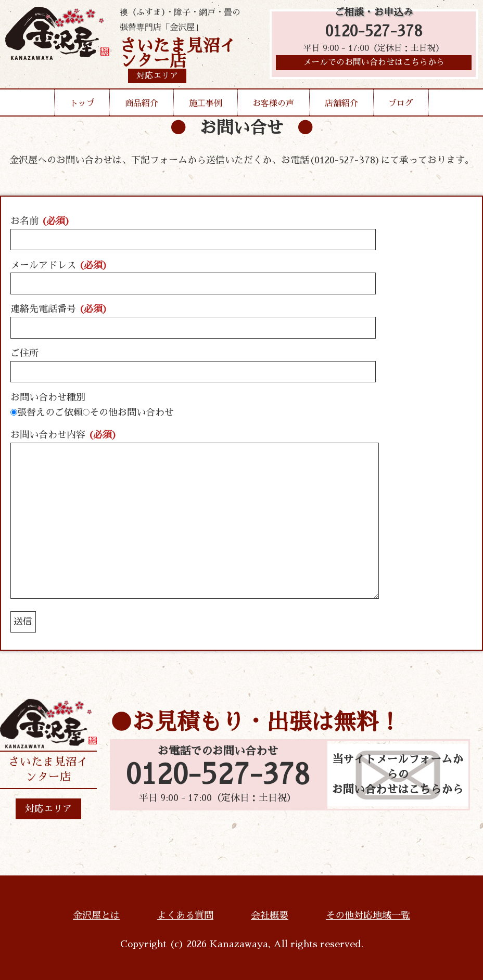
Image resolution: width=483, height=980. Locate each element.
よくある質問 (185, 915)
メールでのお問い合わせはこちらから (374, 65)
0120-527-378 (374, 33)
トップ (82, 104)
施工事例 (206, 104)
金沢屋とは (96, 915)
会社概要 (270, 915)
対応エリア (48, 809)
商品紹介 (142, 104)
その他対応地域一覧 (368, 915)
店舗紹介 (341, 104)
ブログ (401, 104)
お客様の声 (273, 104)
